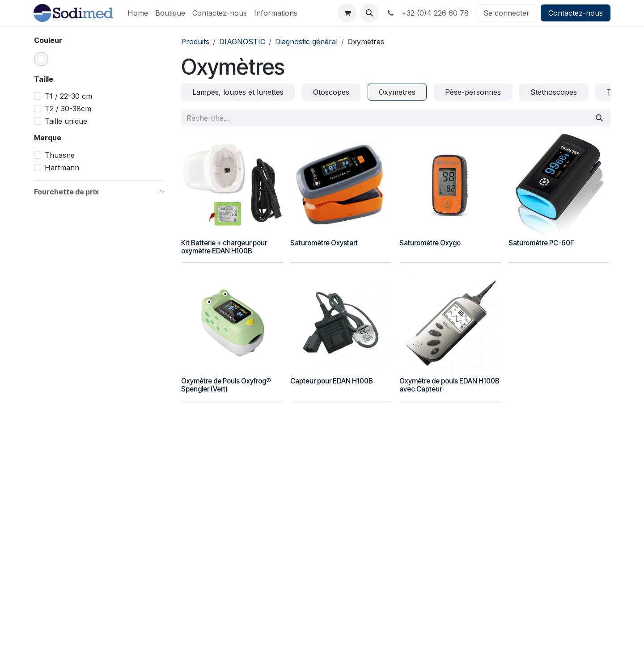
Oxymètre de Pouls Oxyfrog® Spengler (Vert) (226, 385)
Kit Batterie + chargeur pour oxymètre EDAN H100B (224, 247)
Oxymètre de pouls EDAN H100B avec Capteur (449, 385)
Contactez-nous (576, 13)
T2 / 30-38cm (68, 109)
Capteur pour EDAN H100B (332, 381)
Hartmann (62, 168)
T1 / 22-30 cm (68, 96)
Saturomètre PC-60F (541, 243)
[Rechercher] (599, 118)
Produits (195, 42)
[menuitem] (138, 13)
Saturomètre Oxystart (324, 243)
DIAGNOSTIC (242, 42)
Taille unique (66, 121)
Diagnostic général (306, 42)
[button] (369, 13)
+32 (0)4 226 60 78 (427, 13)
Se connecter (506, 13)
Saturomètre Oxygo (430, 243)
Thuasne (60, 155)
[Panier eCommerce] (347, 13)
